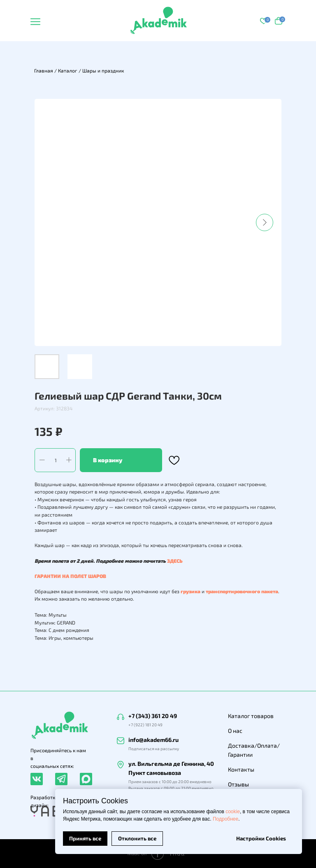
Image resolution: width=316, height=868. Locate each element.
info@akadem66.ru (153, 740)
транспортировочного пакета (242, 591)
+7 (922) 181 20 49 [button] (145, 725)
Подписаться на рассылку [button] (154, 749)
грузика (191, 591)
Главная (44, 70)
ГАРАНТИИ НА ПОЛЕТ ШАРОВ (70, 576)
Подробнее (225, 819)
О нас (235, 731)
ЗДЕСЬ (175, 561)
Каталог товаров (251, 716)
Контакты (241, 769)
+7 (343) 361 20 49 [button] (153, 716)
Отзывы (238, 784)
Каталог (68, 70)
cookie (233, 812)
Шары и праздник (103, 70)
